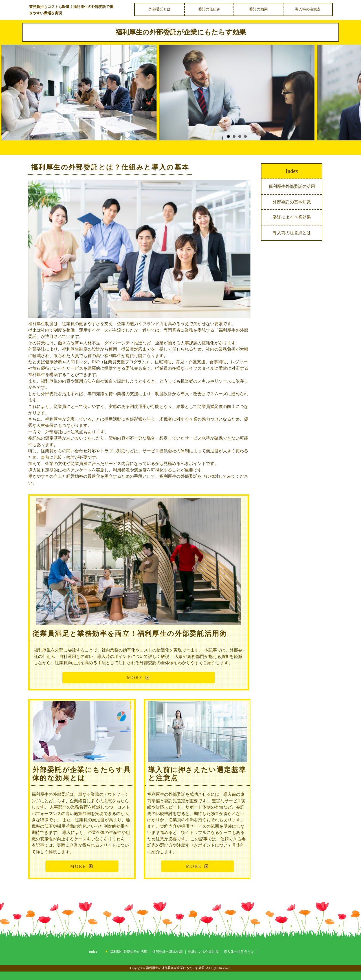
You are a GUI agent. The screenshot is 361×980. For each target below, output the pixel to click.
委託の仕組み (209, 9)
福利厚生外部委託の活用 (292, 186)
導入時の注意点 (308, 9)
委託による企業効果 (292, 217)
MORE (135, 678)
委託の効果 (258, 9)
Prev (11, 97)
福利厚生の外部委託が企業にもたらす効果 (181, 32)
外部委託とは (160, 9)
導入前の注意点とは (292, 233)
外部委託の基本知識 (292, 202)
